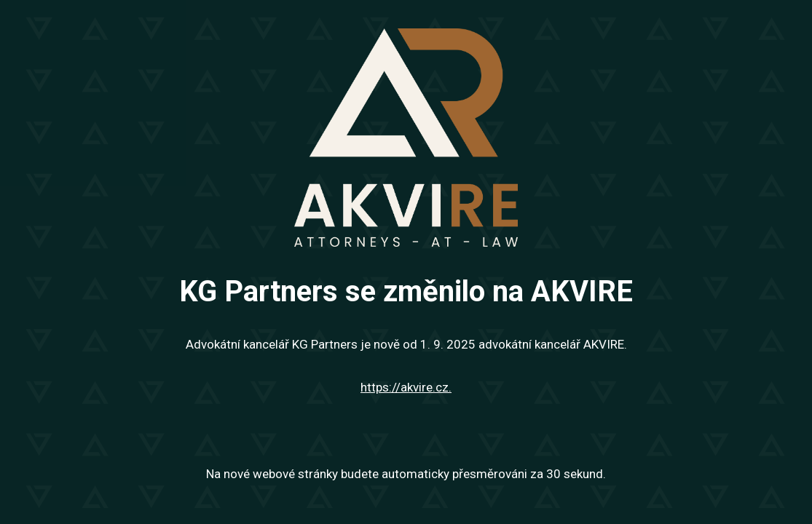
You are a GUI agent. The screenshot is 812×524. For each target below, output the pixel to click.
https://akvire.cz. (406, 387)
